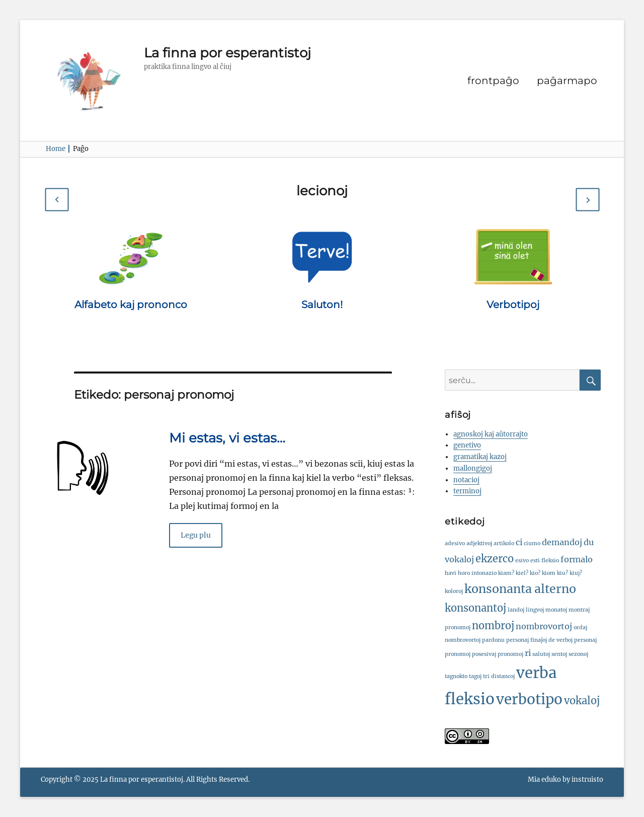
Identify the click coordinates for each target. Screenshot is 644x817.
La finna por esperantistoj (227, 53)
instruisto (587, 779)
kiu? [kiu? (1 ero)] (562, 573)
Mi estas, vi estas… (227, 438)
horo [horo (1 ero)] (464, 573)
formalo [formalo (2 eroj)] (577, 559)
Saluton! (322, 305)
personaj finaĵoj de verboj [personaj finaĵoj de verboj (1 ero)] (539, 640)
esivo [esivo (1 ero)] (522, 561)
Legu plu (196, 535)
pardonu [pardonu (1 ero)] (493, 640)
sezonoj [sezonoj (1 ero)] (578, 654)
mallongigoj (473, 468)
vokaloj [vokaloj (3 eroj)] (582, 700)
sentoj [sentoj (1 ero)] (559, 654)
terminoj (467, 491)
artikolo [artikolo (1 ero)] (504, 543)
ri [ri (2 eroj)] (528, 653)
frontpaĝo (493, 81)
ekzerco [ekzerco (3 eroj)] (495, 559)
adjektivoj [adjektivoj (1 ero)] (479, 543)
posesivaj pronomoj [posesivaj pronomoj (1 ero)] (498, 654)
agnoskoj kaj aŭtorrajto (491, 434)
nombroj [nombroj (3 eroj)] (493, 625)
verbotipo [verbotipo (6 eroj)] (529, 699)
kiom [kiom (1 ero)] (549, 573)
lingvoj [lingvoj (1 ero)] (535, 610)
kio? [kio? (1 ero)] (535, 573)
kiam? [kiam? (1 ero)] (506, 573)
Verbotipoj (513, 305)
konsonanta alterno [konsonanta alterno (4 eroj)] (520, 589)
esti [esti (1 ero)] (535, 561)
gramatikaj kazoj (480, 457)
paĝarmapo (567, 81)
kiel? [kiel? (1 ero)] (522, 573)
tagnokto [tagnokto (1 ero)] (456, 676)
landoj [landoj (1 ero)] (516, 610)
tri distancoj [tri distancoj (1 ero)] (499, 676)
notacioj (466, 480)
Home (58, 149)
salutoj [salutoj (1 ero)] (541, 654)
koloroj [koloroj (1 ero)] (454, 591)
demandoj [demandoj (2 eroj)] (562, 542)
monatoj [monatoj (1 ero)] (556, 610)
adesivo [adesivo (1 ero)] (455, 543)
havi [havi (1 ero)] (451, 573)
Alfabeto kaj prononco (131, 305)
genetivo (467, 445)
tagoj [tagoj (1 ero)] (475, 676)
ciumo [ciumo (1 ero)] (532, 543)
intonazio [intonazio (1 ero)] (484, 573)
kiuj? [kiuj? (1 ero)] (576, 573)
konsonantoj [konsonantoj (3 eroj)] (475, 608)
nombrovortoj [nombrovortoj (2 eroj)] (544, 626)
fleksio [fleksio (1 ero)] (550, 561)
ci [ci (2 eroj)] (519, 542)
